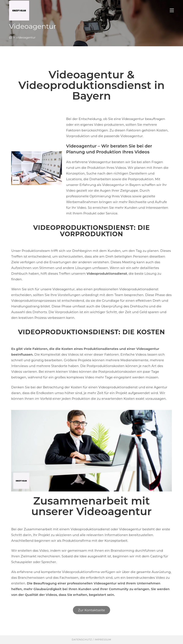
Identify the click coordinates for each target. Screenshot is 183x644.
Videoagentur (26, 37)
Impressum (103, 640)
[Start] (10, 37)
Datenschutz (82, 640)
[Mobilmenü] (172, 10)
